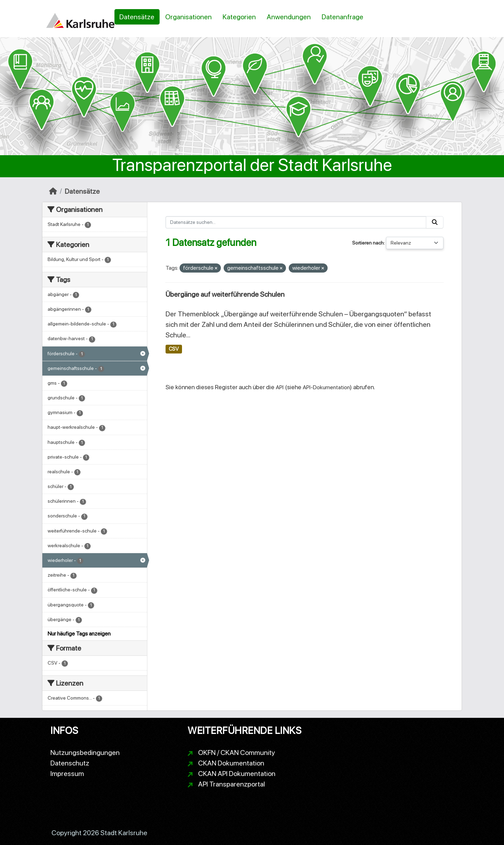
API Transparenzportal (232, 784)
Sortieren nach (368, 243)
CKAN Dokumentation (231, 763)
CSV (174, 349)
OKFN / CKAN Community (237, 753)
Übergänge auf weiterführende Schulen (225, 294)
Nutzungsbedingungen (85, 753)
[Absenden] (435, 222)
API (280, 387)
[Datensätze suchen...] (296, 222)
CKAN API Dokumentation (237, 774)
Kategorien (239, 17)
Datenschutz (70, 763)
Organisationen (188, 17)
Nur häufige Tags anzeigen (79, 634)
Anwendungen (289, 17)
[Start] (53, 191)
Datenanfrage (342, 17)
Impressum (67, 774)
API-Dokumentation (326, 387)
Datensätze (137, 17)
